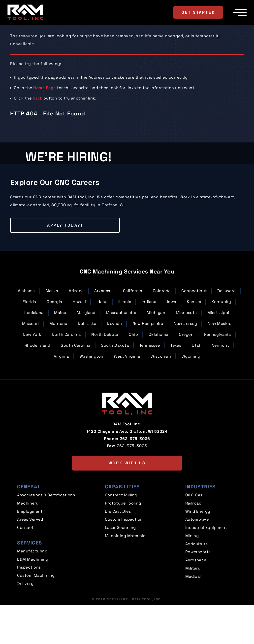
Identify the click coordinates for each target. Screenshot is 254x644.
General (29, 530)
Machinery (28, 546)
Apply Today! (47, 269)
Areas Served (30, 562)
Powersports (198, 593)
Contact (25, 569)
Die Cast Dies (118, 554)
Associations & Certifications (46, 539)
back (38, 98)
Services (30, 584)
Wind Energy (198, 554)
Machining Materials (125, 577)
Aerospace (196, 600)
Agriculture (197, 585)
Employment (30, 554)
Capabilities (122, 530)
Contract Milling (121, 539)
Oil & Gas (194, 539)
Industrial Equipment (206, 569)
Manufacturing (32, 593)
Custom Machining (36, 616)
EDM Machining (33, 600)
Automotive (197, 562)
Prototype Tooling (123, 546)
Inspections (29, 608)
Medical (193, 616)
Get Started (198, 12)
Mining (192, 577)
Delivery (25, 623)
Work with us (127, 507)
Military (193, 608)
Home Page (44, 88)
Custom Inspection (124, 562)
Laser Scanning (120, 569)
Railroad (193, 546)
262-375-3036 (135, 482)
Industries (201, 530)
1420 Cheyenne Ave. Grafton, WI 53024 (127, 475)
